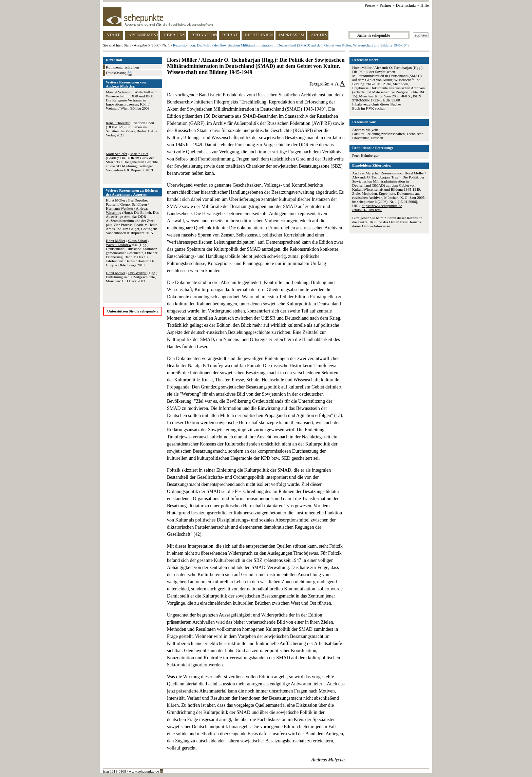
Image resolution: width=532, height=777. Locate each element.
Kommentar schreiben (122, 67)
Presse (370, 5)
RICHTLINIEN (259, 35)
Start (127, 45)
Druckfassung (119, 73)
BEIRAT (230, 35)
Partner (386, 5)
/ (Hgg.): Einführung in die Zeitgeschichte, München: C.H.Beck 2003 (132, 277)
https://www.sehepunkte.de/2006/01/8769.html (377, 208)
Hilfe (425, 5)
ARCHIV (319, 35)
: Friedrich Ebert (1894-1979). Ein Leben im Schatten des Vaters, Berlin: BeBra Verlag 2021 (132, 129)
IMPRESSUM (292, 35)
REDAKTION (204, 35)
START (113, 35)
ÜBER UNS (174, 35)
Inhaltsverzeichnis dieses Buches (377, 104)
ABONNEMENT (143, 35)
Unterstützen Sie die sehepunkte (133, 311)
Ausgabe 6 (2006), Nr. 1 (152, 45)
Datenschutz (406, 5)
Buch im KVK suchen (369, 108)
